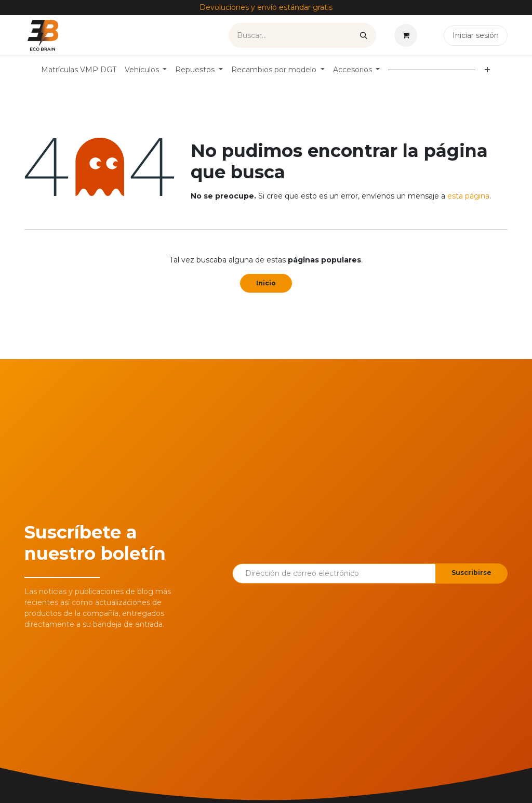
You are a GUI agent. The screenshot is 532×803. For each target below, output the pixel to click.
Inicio (266, 283)
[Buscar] (364, 35)
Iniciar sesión (476, 35)
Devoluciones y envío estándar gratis (266, 7)
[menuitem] (79, 70)
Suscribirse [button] (471, 572)
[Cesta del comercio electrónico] (408, 35)
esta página (468, 196)
